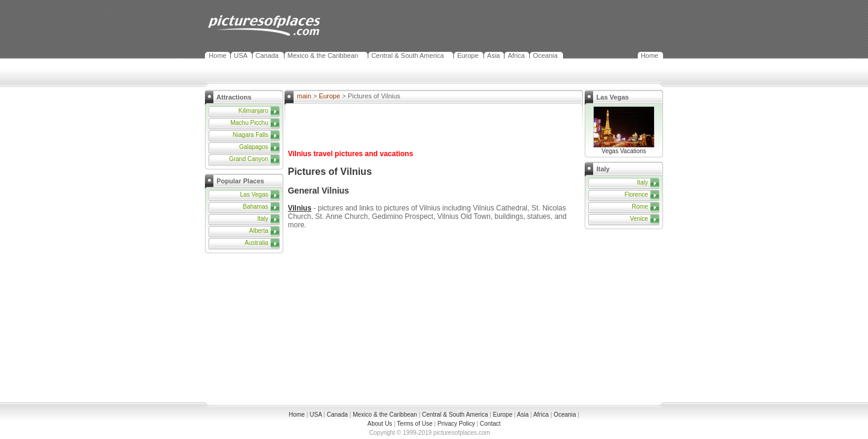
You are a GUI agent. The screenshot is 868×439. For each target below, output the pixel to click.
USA (241, 55)
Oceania (545, 55)
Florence (636, 194)
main (304, 96)
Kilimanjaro (253, 111)
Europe (467, 55)
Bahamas (256, 207)
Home (217, 55)
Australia (256, 243)
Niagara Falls (250, 135)
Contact (490, 424)
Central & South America (407, 55)
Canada (267, 55)
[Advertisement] (247, 329)
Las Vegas (254, 194)
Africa (516, 55)
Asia (493, 55)
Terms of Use (415, 424)
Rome (640, 207)
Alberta (259, 231)
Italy (263, 219)
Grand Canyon (249, 159)
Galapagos (254, 147)
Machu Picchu (249, 123)
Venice (639, 219)
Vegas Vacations (624, 148)
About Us (379, 424)
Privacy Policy (456, 424)
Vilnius (299, 208)
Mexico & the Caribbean (323, 55)
